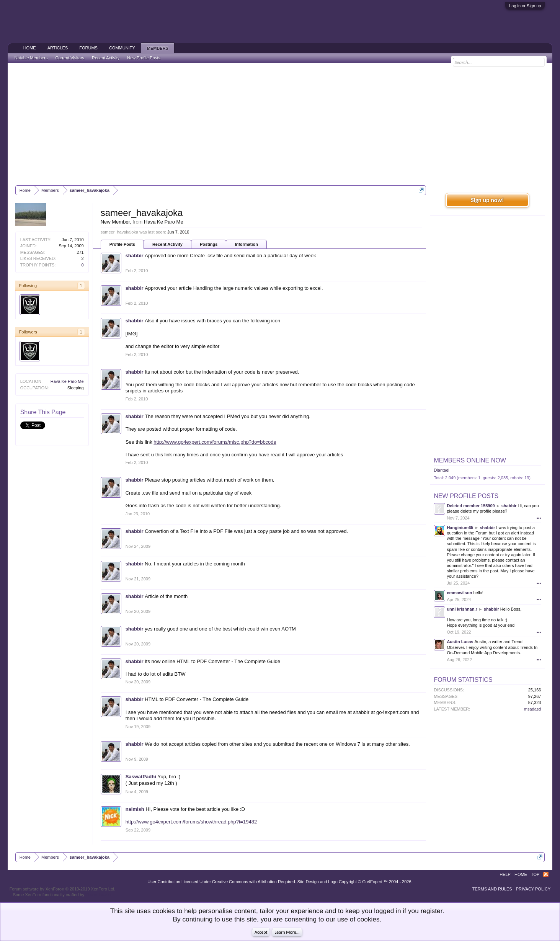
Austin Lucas (460, 642)
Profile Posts (122, 244)
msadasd (533, 709)
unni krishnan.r (462, 609)
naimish (135, 809)
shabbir (135, 256)
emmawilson (459, 593)
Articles (58, 48)
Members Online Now (470, 460)
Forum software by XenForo (63, 889)
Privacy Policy (533, 889)
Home (30, 48)
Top (535, 874)
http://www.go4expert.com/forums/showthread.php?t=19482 (191, 822)
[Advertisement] (280, 124)
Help (505, 874)
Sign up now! (487, 200)
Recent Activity (167, 244)
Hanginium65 (460, 528)
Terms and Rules (492, 889)
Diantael (441, 470)
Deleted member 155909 (471, 506)
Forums (88, 48)
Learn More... (287, 932)
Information (246, 244)
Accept (261, 932)
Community (122, 48)
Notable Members (31, 58)
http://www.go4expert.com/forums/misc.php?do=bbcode (215, 442)
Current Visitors (70, 58)
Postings (209, 244)
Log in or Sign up (525, 6)
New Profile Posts (466, 496)
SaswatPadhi (141, 777)
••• (539, 518)
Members (158, 48)
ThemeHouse (98, 895)
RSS (546, 874)
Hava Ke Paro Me (67, 381)
